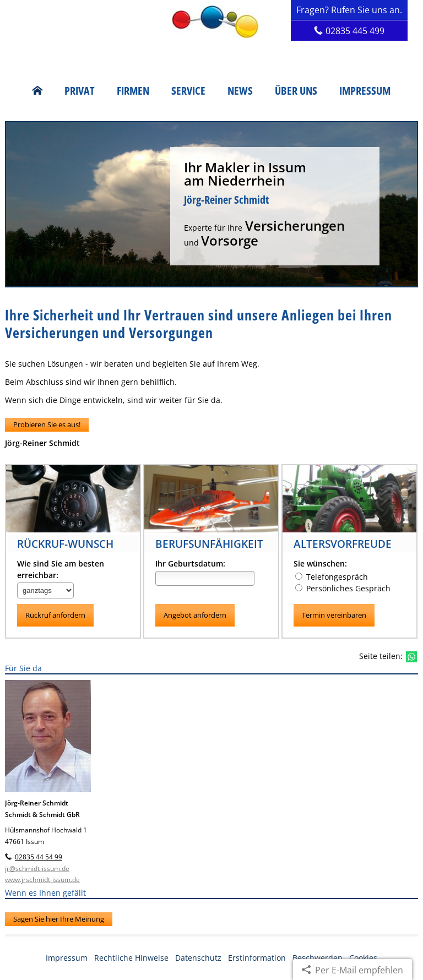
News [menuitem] (240, 91)
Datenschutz (198, 958)
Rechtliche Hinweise (131, 958)
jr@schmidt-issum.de (37, 869)
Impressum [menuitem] (365, 91)
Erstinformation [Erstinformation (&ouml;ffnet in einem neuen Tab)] (257, 958)
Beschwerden (318, 958)
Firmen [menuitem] (133, 91)
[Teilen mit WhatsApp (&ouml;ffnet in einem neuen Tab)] (411, 657)
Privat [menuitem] (80, 91)
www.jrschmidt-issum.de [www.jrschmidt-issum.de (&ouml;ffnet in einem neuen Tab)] (42, 880)
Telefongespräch (332, 577)
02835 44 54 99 (39, 857)
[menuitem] (37, 91)
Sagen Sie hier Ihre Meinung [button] (59, 919)
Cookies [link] (363, 958)
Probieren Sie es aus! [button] (47, 424)
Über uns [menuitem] (296, 91)
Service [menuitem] (188, 91)
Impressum (67, 958)
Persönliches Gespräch (343, 588)
